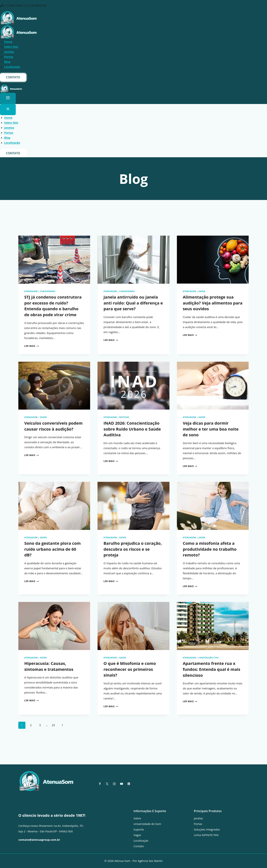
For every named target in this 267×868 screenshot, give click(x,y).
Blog (7, 62)
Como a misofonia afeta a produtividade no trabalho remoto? (210, 549)
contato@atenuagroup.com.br (39, 840)
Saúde (202, 291)
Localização (12, 67)
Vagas (137, 835)
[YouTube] (121, 784)
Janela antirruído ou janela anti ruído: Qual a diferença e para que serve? (133, 303)
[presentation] (54, 260)
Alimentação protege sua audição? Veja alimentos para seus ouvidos (213, 303)
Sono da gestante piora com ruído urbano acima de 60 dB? (52, 549)
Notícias (124, 417)
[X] (107, 784)
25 (53, 725)
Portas (9, 57)
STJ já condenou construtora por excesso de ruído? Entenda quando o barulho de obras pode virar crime (53, 306)
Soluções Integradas (207, 829)
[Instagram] (114, 784)
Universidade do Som (147, 824)
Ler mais (32, 346)
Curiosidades (48, 291)
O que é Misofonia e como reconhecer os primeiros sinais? (130, 669)
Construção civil (209, 658)
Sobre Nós (11, 47)
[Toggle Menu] (8, 98)
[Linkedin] (129, 784)
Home (8, 42)
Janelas (9, 52)
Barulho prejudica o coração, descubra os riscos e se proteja (133, 549)
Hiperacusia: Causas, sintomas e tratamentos (49, 666)
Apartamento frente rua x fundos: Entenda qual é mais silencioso (212, 669)
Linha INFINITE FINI (206, 835)
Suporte (139, 829)
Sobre (137, 818)
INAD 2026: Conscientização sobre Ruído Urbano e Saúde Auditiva (132, 429)
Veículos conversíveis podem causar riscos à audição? (53, 426)
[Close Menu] (8, 110)
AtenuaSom (31, 291)
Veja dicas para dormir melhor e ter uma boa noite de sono (211, 429)
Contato (139, 846)
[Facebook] (100, 784)
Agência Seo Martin (150, 861)
